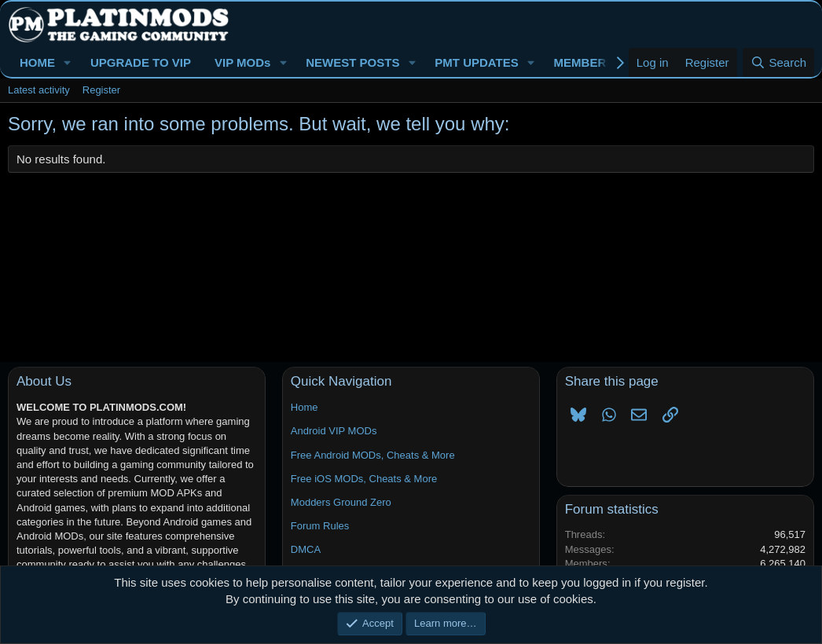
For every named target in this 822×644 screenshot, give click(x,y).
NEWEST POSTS (352, 62)
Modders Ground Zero (341, 502)
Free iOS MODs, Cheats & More (364, 479)
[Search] (778, 62)
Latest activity (39, 90)
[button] (68, 62)
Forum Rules (320, 526)
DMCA (306, 549)
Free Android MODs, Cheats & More (373, 455)
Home (305, 407)
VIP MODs (242, 62)
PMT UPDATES (476, 62)
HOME (37, 62)
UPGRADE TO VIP (141, 62)
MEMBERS (584, 62)
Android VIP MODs (334, 431)
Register (101, 90)
